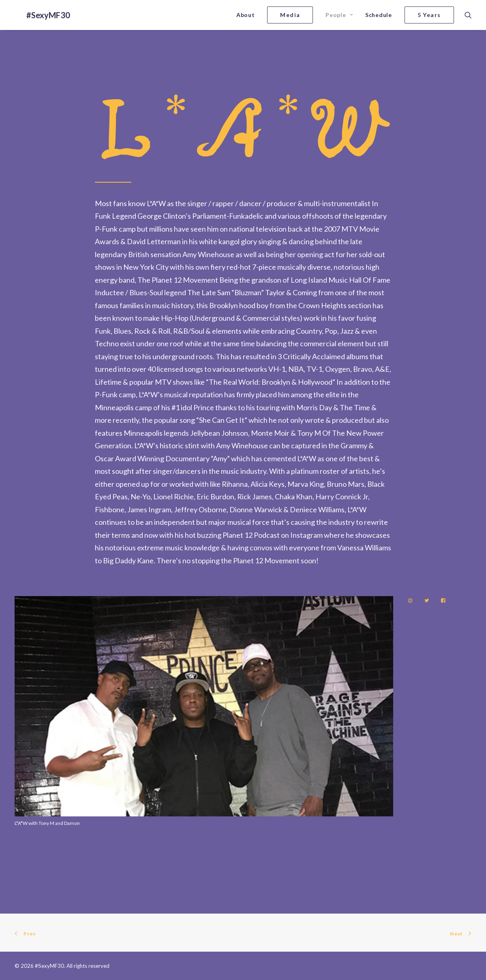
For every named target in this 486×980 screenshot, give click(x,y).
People (339, 15)
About (246, 15)
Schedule (379, 15)
